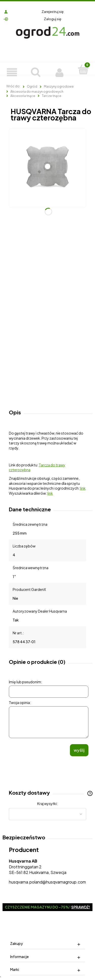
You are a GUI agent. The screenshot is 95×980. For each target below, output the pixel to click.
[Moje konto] (60, 72)
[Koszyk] (83, 69)
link (83, 488)
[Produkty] (12, 72)
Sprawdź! (81, 907)
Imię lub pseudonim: (25, 682)
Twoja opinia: (20, 702)
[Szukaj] (36, 71)
